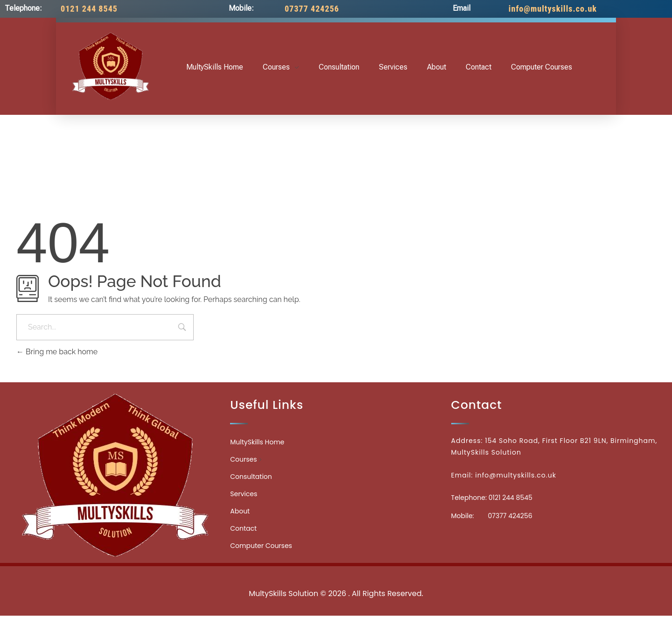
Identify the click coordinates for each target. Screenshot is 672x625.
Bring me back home (57, 352)
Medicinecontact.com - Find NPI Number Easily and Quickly (336, 573)
